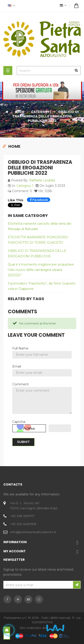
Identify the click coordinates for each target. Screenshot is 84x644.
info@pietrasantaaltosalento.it (33, 532)
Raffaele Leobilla (42, 180)
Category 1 (25, 186)
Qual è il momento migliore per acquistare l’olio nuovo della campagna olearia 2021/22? (41, 270)
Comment (20, 384)
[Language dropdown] (11, 6)
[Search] (49, 71)
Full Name (20, 348)
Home (14, 146)
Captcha (19, 422)
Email (17, 366)
